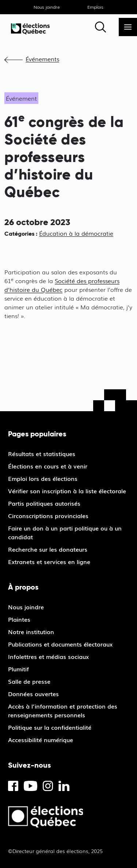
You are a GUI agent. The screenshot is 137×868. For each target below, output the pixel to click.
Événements (42, 59)
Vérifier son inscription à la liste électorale (67, 491)
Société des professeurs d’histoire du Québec (62, 285)
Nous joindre (47, 7)
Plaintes (19, 619)
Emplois (95, 7)
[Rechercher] (100, 27)
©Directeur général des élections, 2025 (55, 851)
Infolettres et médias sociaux (48, 656)
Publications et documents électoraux (60, 644)
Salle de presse (29, 681)
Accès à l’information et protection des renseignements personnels (63, 710)
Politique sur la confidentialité (50, 727)
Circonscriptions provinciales (48, 516)
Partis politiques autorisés (44, 503)
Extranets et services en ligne (49, 562)
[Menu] (128, 27)
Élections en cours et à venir (48, 466)
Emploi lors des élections (43, 478)
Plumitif (18, 669)
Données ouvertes (33, 694)
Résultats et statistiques (42, 454)
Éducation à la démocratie (76, 233)
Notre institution (31, 632)
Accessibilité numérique (41, 740)
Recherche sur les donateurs (48, 549)
